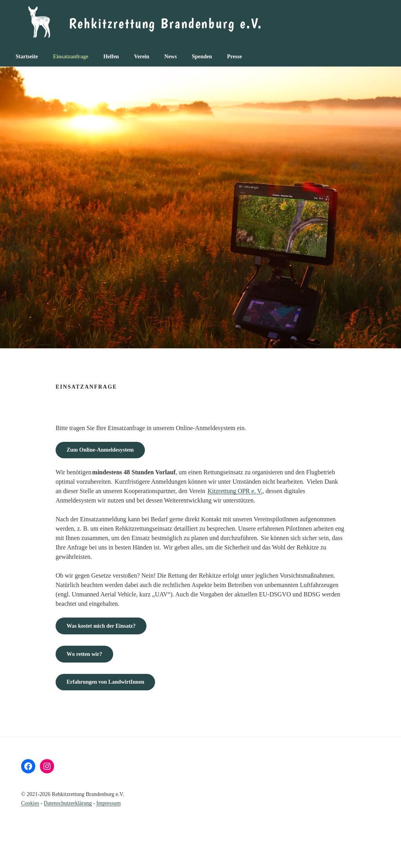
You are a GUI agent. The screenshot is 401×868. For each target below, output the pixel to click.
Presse (235, 57)
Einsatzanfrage (70, 57)
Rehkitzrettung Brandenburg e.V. (166, 23)
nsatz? (101, 626)
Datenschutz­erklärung (68, 803)
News (171, 57)
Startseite (27, 57)
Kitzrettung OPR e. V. (235, 491)
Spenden (202, 57)
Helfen (111, 57)
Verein (142, 57)
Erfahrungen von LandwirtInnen (105, 682)
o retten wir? (84, 654)
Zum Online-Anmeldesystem (100, 450)
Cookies (30, 803)
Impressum (108, 803)
